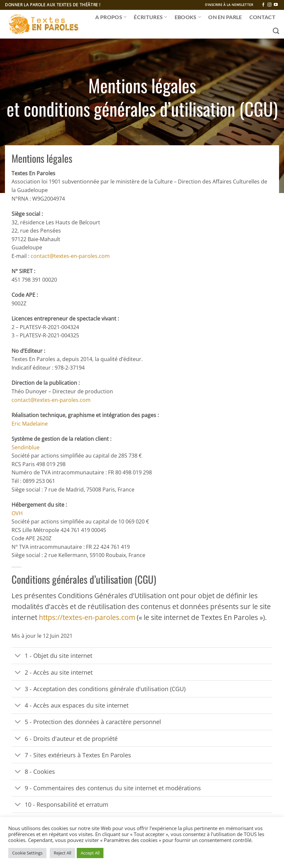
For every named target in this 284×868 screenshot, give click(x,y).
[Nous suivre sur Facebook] (263, 5)
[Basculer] (18, 656)
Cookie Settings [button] (27, 853)
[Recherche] (276, 31)
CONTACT (262, 17)
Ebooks (188, 17)
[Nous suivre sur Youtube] (276, 5)
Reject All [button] (62, 853)
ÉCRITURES (150, 17)
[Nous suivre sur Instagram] (270, 5)
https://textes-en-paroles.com (87, 617)
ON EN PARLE (225, 17)
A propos (111, 17)
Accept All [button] (90, 853)
